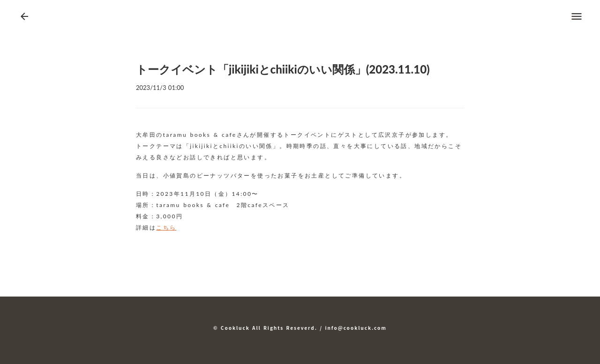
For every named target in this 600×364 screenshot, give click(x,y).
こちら (166, 227)
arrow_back (24, 16)
